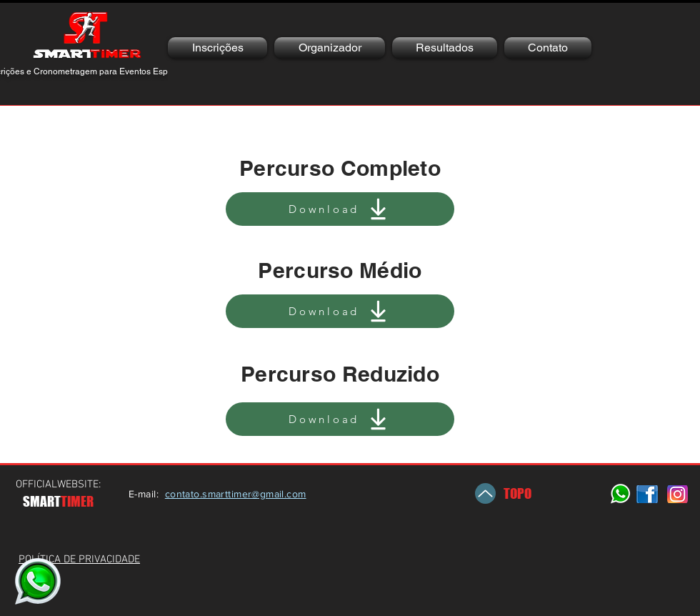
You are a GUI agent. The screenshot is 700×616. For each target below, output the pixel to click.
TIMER (77, 501)
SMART (42, 501)
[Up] (485, 493)
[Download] (340, 209)
